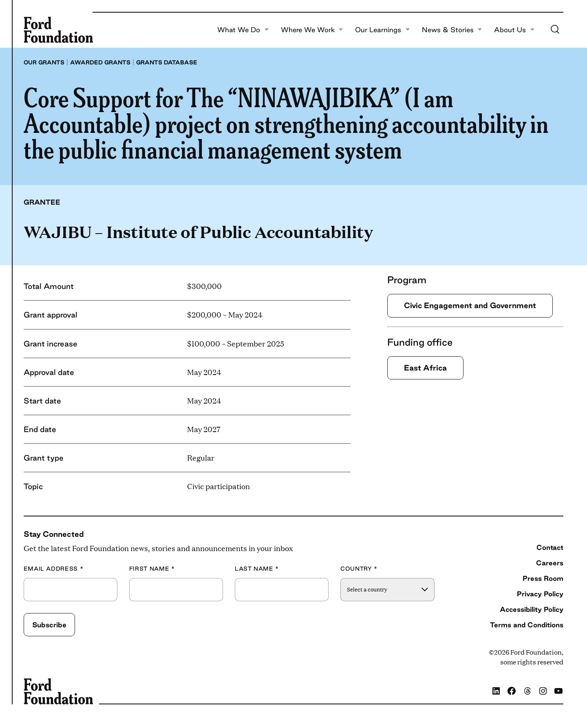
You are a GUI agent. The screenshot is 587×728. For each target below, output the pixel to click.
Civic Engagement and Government (470, 305)
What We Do (243, 30)
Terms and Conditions (527, 625)
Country (359, 569)
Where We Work (312, 30)
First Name (152, 569)
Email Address (54, 569)
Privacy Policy (540, 594)
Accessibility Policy (532, 609)
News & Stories (452, 30)
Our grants (44, 62)
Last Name (257, 569)
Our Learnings (383, 30)
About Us (514, 30)
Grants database (167, 62)
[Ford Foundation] (58, 30)
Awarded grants (100, 62)
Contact (550, 547)
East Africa (425, 368)
